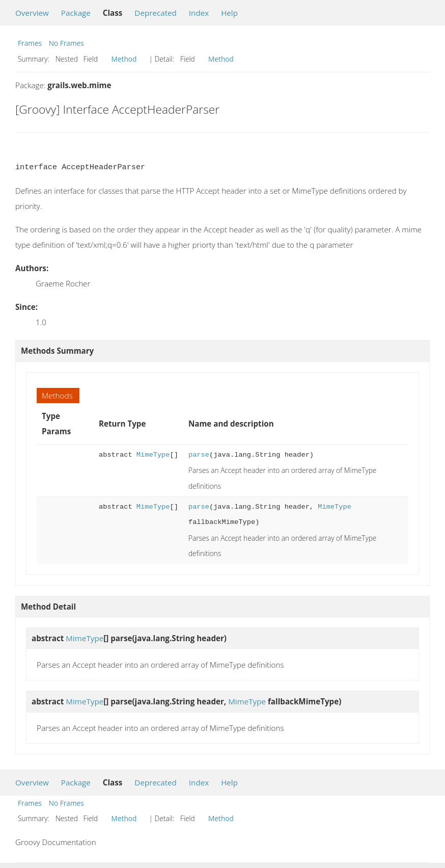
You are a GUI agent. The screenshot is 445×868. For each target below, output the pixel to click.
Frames (30, 43)
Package (76, 13)
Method (124, 59)
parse (199, 455)
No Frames (66, 43)
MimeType (153, 455)
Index (199, 13)
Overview (32, 13)
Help (229, 13)
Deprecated (156, 13)
